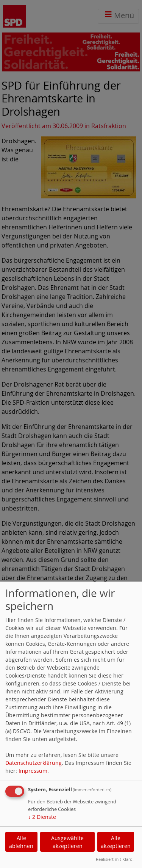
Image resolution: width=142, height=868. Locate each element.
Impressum (33, 771)
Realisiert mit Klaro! (115, 859)
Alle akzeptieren (116, 842)
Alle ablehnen (21, 842)
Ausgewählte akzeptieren (67, 842)
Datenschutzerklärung (34, 763)
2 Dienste (42, 817)
